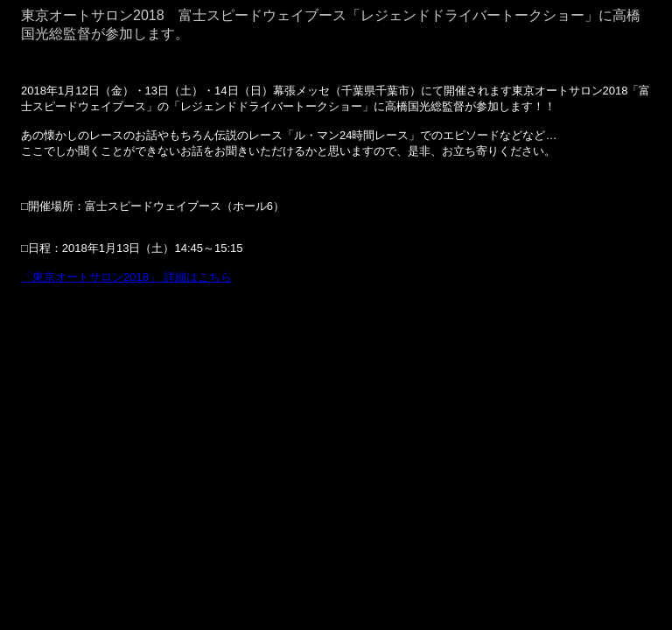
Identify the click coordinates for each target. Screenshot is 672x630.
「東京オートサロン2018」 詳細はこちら (126, 277)
